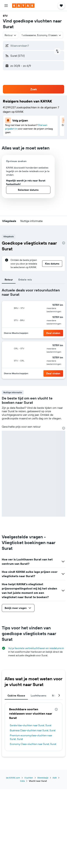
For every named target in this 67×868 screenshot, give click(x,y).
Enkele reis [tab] (25, 280)
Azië (55, 778)
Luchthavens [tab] (39, 696)
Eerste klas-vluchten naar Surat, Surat (31, 725)
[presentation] (64, 243)
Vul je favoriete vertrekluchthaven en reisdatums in (36, 648)
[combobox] (11, 35)
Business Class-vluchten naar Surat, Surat (33, 730)
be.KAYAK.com (13, 778)
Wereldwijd (43, 778)
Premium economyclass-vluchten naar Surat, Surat (31, 737)
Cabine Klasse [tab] (16, 696)
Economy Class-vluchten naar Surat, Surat (33, 744)
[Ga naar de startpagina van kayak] (23, 6)
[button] (6, 6)
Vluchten (29, 778)
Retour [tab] (9, 280)
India (22, 781)
